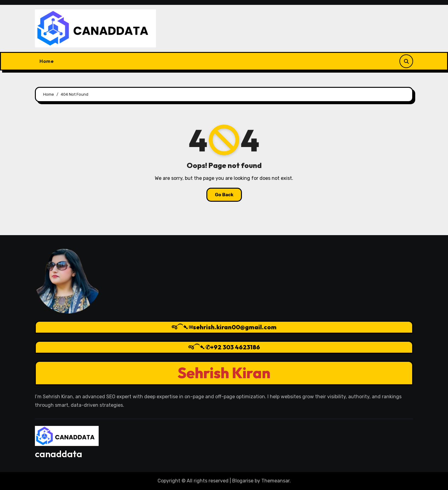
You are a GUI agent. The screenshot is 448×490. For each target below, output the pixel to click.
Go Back (224, 195)
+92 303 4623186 (235, 347)
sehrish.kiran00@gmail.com (235, 327)
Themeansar (275, 481)
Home (47, 61)
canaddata (59, 454)
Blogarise (243, 481)
